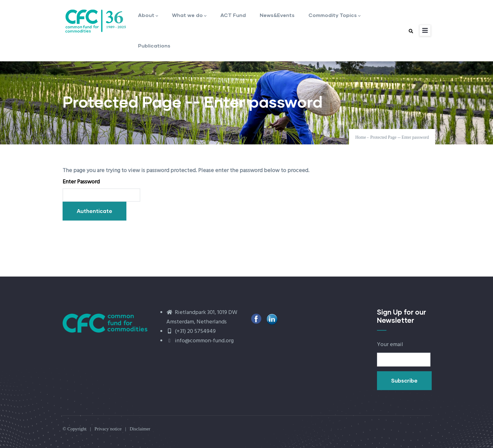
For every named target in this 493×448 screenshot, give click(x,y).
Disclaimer (140, 429)
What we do (189, 16)
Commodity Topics (335, 16)
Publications (154, 45)
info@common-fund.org (200, 341)
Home (361, 137)
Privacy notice (108, 429)
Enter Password (81, 182)
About (148, 16)
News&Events (277, 15)
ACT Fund (233, 15)
